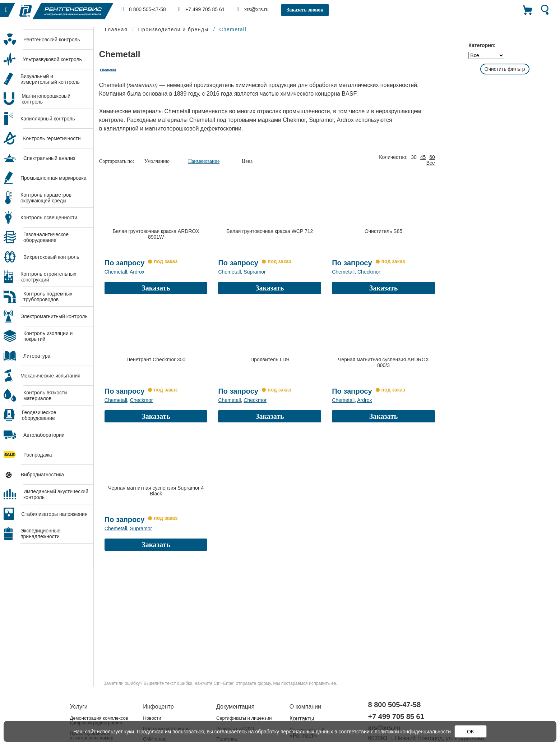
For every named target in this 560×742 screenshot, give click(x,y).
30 (414, 157)
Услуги (79, 707)
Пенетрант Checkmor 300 (156, 359)
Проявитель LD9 (270, 359)
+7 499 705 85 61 (202, 9)
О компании (305, 707)
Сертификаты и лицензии (244, 718)
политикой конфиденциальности (413, 732)
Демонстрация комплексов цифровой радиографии (99, 720)
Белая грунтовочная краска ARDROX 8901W (156, 234)
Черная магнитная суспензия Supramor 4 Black (156, 491)
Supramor (254, 272)
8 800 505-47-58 (144, 9)
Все (431, 163)
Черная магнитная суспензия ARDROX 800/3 (383, 362)
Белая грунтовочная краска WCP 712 (270, 231)
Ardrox (137, 272)
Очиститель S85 (383, 231)
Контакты (302, 718)
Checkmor (369, 272)
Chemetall (116, 272)
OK (471, 732)
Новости (152, 718)
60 (432, 157)
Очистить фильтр (505, 69)
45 (423, 157)
